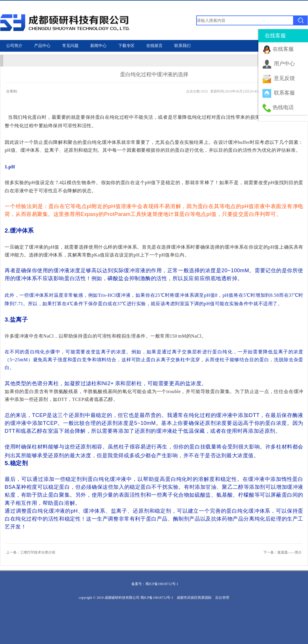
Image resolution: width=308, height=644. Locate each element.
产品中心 (42, 46)
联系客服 (284, 93)
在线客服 (283, 49)
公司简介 (14, 46)
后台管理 (222, 598)
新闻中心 (98, 46)
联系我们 (182, 46)
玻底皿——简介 (290, 552)
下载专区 (126, 46)
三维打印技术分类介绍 (38, 552)
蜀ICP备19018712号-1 (162, 584)
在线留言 (154, 46)
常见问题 (70, 46)
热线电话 (283, 107)
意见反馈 (284, 78)
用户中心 (284, 64)
